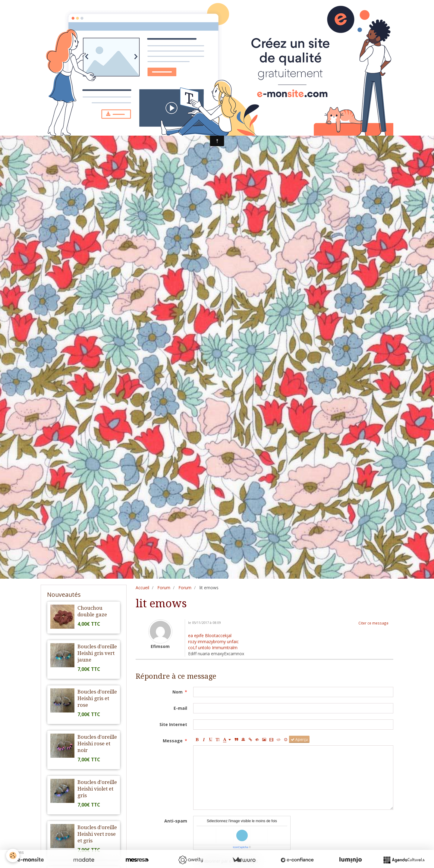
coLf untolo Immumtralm (213, 648)
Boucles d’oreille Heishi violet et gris (97, 789)
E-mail (180, 708)
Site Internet (173, 724)
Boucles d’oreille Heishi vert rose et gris (97, 834)
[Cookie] (13, 855)
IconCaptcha (241, 847)
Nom (178, 692)
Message (173, 741)
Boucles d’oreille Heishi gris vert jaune (97, 653)
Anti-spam (176, 821)
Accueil (142, 588)
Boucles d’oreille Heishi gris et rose (97, 698)
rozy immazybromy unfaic (213, 642)
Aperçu (299, 739)
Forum (164, 588)
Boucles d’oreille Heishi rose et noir (97, 744)
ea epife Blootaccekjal (210, 635)
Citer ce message (373, 623)
